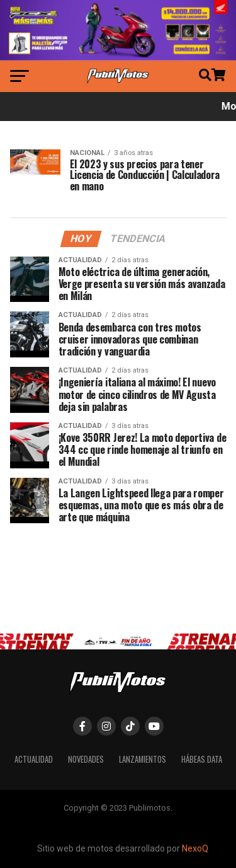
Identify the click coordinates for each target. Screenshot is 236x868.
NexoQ (195, 848)
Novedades (86, 759)
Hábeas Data (202, 759)
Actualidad (34, 759)
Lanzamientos (143, 759)
